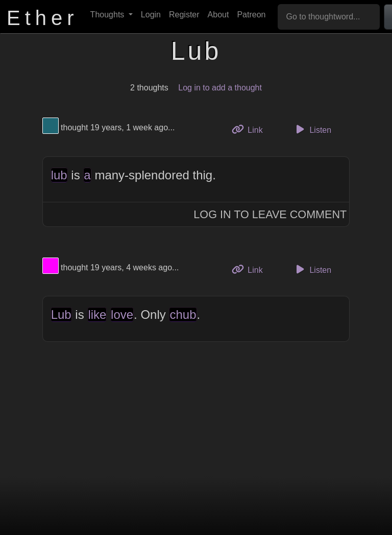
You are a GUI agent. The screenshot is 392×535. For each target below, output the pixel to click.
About (218, 15)
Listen (312, 129)
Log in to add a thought (220, 88)
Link (251, 129)
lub (59, 175)
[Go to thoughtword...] (329, 17)
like (97, 315)
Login (151, 15)
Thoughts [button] (108, 15)
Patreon (251, 15)
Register (184, 15)
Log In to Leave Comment (270, 214)
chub (183, 315)
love (122, 315)
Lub (61, 315)
